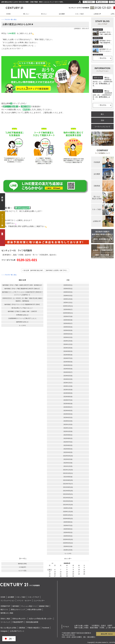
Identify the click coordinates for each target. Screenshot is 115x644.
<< (52, 563)
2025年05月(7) (68, 323)
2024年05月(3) (68, 365)
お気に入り (102, 2)
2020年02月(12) (68, 543)
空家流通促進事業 (32, 622)
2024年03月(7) (68, 372)
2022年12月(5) (68, 425)
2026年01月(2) (68, 296)
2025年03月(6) (68, 330)
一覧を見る (102, 58)
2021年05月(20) (68, 491)
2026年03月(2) (68, 289)
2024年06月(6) (68, 362)
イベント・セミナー (24, 601)
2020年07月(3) (68, 526)
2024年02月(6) (68, 376)
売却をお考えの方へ (19, 619)
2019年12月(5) (68, 550)
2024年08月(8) (68, 355)
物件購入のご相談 (7, 613)
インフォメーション (8, 601)
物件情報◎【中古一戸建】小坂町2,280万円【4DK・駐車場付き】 (22, 285)
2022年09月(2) (68, 435)
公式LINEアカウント (17, 631)
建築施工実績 (44, 606)
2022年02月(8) (68, 459)
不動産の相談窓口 (34, 628)
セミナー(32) (22, 571)
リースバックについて (102, 127)
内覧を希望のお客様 (34, 609)
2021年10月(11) (68, 473)
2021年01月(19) (68, 505)
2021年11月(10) (68, 470)
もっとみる (22, 325)
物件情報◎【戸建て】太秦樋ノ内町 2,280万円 (22, 311)
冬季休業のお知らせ (22, 315)
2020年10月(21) (68, 515)
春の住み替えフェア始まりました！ (22, 308)
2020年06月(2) (68, 529)
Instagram (4, 631)
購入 (102, 114)
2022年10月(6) (68, 431)
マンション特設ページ (29, 606)
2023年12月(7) (68, 383)
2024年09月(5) (68, 351)
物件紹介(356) (22, 564)
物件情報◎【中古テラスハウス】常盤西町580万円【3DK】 (22, 304)
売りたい (44, 14)
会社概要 (62, 14)
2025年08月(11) (68, 313)
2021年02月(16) (68, 501)
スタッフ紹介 (80, 14)
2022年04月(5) (68, 452)
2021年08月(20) (68, 480)
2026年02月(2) (68, 292)
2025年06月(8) (68, 320)
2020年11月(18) (68, 512)
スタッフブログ (34, 597)
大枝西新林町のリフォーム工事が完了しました (22, 318)
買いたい (26, 14)
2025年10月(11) (68, 306)
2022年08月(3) (68, 438)
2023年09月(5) (68, 393)
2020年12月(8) (68, 508)
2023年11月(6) (68, 386)
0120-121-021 (27, 260)
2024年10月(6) (68, 348)
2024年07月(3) (68, 358)
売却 (102, 120)
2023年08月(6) (68, 397)
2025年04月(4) (68, 327)
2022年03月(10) (68, 456)
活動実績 (22, 628)
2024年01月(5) (68, 379)
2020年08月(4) (68, 522)
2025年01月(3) (68, 337)
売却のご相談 (5, 619)
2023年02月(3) (68, 418)
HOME (8, 14)
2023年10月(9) (68, 390)
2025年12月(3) (68, 299)
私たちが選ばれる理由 (8, 628)
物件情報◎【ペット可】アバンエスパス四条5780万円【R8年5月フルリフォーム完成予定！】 (22, 293)
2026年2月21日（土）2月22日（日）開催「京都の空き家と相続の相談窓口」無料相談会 (22, 300)
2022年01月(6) (68, 463)
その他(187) (22, 567)
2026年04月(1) (68, 285)
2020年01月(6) (68, 546)
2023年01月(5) (68, 421)
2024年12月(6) (68, 341)
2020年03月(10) (68, 539)
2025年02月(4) (68, 334)
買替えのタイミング (18, 609)
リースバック (5, 622)
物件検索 (16, 606)
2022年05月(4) (68, 449)
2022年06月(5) (68, 445)
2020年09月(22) (68, 519)
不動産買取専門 (18, 622)
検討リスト (4, 609)
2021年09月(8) (68, 477)
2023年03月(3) (68, 414)
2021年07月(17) (68, 484)
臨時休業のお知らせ (22, 322)
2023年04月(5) (68, 411)
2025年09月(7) (68, 310)
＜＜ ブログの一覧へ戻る (9, 20)
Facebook (46, 628)
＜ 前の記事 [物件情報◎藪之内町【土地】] (33, 270)
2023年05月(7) (68, 407)
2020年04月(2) (68, 536)
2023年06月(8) (68, 404)
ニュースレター (39, 601)
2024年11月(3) (68, 344)
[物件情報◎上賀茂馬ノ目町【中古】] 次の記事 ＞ (58, 270)
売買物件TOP (5, 606)
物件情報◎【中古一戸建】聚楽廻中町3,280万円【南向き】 (22, 289)
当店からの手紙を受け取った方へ (41, 619)
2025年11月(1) (68, 303)
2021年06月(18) (68, 487)
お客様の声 (97, 14)
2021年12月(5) (68, 466)
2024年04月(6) (68, 369)
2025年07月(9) (68, 316)
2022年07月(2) (68, 442)
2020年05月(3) (68, 533)
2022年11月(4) (68, 428)
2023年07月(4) (68, 400)
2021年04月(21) (68, 494)
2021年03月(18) (68, 498)
